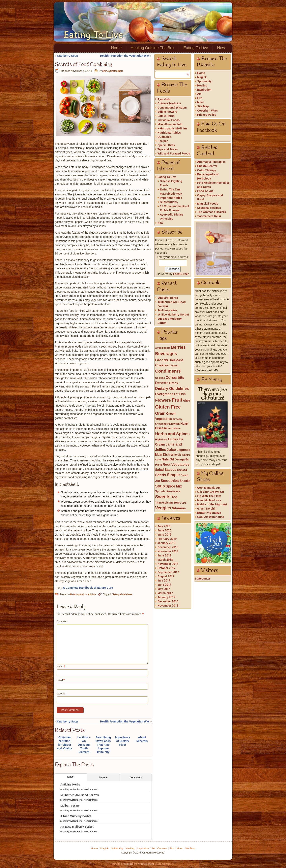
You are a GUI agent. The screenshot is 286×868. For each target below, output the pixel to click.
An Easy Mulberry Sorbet (77, 827)
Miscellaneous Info (170, 124)
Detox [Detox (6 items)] (174, 383)
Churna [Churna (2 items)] (174, 366)
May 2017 (164, 589)
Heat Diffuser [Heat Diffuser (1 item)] (174, 429)
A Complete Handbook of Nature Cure (88, 588)
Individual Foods (169, 120)
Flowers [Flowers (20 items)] (163, 400)
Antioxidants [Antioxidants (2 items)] (163, 348)
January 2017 (166, 597)
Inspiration (204, 90)
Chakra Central (207, 166)
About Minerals (142, 739)
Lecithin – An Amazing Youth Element (84, 745)
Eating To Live (93, 35)
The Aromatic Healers (212, 212)
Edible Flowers (167, 112)
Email (61, 680)
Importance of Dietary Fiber (123, 741)
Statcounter (203, 579)
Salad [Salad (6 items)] (159, 470)
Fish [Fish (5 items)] (183, 394)
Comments (136, 778)
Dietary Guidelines (122, 595)
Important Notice (171, 198)
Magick (202, 77)
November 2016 (168, 606)
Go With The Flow (209, 496)
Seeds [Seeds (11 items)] (161, 475)
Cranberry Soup (68, 56)
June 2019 (164, 535)
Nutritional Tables (169, 133)
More (200, 102)
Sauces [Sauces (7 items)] (170, 470)
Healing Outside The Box (152, 48)
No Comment (91, 789)
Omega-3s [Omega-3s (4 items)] (182, 460)
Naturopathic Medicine (83, 595)
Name (61, 667)
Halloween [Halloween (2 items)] (174, 424)
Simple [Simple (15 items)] (173, 475)
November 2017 (168, 564)
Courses (162, 849)
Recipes (163, 141)
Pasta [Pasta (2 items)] (158, 465)
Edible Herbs (166, 116)
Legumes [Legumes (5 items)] (183, 450)
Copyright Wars (208, 111)
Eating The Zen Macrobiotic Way (171, 192)
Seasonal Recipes (209, 208)
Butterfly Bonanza (209, 513)
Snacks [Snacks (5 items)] (185, 481)
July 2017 (164, 581)
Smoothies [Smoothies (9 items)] (170, 481)
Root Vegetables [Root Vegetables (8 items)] (176, 465)
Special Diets (166, 145)
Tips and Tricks (168, 150)
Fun (200, 98)
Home (116, 48)
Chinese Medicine (169, 104)
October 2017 (166, 568)
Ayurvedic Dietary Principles (172, 217)
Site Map (203, 107)
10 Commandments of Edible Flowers (174, 208)
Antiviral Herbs (70, 785)
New (221, 48)
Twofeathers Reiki (209, 216)
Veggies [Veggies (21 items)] (163, 508)
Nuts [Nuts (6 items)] (165, 460)
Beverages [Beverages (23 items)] (166, 354)
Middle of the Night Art (212, 505)
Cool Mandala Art (209, 488)
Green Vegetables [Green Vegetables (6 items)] (165, 417)
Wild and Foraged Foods (174, 154)
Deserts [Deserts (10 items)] (162, 383)
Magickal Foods (208, 204)
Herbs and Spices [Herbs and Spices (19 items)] (172, 434)
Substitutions (169, 202)
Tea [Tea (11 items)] (174, 497)
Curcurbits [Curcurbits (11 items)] (175, 378)
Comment (62, 622)
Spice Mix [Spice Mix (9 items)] (174, 486)
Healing (202, 86)
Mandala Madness (209, 500)
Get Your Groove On (211, 492)
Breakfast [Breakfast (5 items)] (176, 360)
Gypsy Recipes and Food (210, 198)
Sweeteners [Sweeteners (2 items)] (173, 492)
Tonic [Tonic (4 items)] (177, 503)
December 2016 (168, 602)
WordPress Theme (146, 864)
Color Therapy (207, 170)
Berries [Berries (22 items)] (178, 348)
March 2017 (165, 593)
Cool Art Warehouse (211, 517)
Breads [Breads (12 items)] (161, 360)
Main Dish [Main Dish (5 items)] (162, 455)
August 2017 (166, 577)
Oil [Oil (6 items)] (172, 460)
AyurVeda (164, 99)
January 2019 (166, 543)
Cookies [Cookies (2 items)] (160, 378)
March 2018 (165, 560)
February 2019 (167, 539)
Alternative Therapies (211, 162)
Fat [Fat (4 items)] (176, 394)
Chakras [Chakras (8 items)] (162, 366)
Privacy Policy (207, 115)
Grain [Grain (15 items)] (160, 414)
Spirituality (204, 82)
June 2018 (164, 556)
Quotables (164, 137)
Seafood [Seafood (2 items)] (182, 470)
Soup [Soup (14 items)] (160, 486)
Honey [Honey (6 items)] (173, 440)
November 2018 (168, 551)
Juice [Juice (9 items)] (171, 450)
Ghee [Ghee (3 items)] (186, 401)
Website (61, 694)
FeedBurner (181, 274)
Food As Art (205, 191)
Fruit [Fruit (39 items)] (177, 400)
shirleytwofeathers (113, 71)
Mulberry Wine (70, 806)
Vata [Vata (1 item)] (184, 503)
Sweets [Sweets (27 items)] (163, 497)
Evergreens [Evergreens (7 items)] (164, 394)
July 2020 (164, 526)
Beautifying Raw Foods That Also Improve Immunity (103, 745)
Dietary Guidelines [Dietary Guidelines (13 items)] (172, 389)
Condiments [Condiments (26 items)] (168, 371)
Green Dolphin (207, 509)
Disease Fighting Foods (171, 183)
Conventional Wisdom (172, 108)
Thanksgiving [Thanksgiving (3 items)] (164, 503)
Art (199, 94)
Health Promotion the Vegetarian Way (125, 56)
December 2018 (168, 547)
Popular (103, 778)
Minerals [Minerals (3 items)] (176, 455)
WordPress (128, 864)
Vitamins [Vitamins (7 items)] (179, 508)
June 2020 (164, 531)
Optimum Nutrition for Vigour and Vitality (65, 743)
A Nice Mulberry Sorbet (76, 816)
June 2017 (164, 585)
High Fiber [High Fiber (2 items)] (161, 440)
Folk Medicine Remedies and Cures (213, 185)
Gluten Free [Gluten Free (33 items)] (168, 407)
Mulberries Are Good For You (80, 795)
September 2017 (168, 572)
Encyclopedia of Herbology (208, 177)
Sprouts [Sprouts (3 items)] (160, 492)
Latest (71, 777)
